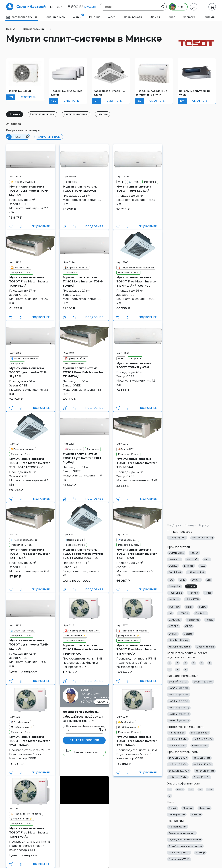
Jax (209, 580)
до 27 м (203, 682)
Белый (173, 808)
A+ (191, 789)
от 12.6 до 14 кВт (205, 771)
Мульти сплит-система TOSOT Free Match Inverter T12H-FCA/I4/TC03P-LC (137, 282)
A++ (210, 789)
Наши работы (133, 17)
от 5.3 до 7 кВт (202, 758)
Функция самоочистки (182, 833)
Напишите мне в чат (83, 752)
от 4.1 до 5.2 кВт (178, 758)
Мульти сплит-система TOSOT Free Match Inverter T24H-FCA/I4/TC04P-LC (83, 554)
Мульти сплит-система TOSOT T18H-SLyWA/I (134, 365)
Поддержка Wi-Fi (179, 859)
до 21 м (178, 682)
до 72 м (179, 708)
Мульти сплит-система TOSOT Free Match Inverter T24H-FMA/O (30, 741)
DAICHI (196, 580)
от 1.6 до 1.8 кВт (200, 733)
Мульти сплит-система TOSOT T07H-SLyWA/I (80, 189)
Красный (205, 808)
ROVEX (194, 553)
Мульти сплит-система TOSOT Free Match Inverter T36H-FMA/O (30, 833)
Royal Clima (175, 593)
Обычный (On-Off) (202, 538)
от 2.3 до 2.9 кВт (203, 739)
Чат (175, 7)
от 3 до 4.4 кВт (177, 746)
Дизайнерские (205, 647)
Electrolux (201, 613)
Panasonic (193, 620)
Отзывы (155, 17)
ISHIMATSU (192, 599)
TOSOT (191, 586)
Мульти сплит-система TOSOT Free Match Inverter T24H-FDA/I (137, 554)
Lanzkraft (192, 559)
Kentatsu (174, 599)
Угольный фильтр (179, 853)
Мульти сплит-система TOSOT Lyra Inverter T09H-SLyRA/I (83, 282)
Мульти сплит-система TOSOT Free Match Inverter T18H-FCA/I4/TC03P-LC (30, 463)
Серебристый (177, 815)
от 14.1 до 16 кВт (178, 777)
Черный (188, 808)
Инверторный (177, 538)
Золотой (196, 815)
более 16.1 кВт (202, 777)
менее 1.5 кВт (177, 733)
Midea (208, 593)
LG (170, 613)
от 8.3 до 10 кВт (202, 764)
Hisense (193, 593)
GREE (189, 626)
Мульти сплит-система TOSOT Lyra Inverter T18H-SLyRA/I (82, 458)
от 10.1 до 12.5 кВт (179, 771)
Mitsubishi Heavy (179, 640)
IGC (171, 580)
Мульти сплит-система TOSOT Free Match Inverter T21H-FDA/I (30, 554)
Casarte (188, 634)
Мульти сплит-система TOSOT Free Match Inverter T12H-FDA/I (83, 372)
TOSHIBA (174, 607)
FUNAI (203, 607)
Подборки (174, 525)
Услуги (112, 17)
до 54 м (179, 701)
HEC (207, 559)
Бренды (190, 525)
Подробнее (41, 226)
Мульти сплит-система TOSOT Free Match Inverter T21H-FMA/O (137, 741)
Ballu (182, 580)
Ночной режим (178, 827)
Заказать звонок (84, 740)
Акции (78, 16)
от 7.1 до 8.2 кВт (178, 764)
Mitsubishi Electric (179, 647)
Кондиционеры (55, 17)
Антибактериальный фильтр (185, 846)
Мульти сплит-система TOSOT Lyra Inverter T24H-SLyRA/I (29, 645)
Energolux (175, 586)
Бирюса (189, 566)
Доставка (189, 17)
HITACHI (184, 613)
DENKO (173, 566)
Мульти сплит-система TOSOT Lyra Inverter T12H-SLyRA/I (29, 372)
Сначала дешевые (44, 114)
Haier (189, 607)
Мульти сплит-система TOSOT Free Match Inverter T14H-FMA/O (83, 649)
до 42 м (179, 695)
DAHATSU (175, 559)
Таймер (200, 853)
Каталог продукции (22, 17)
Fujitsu (210, 620)
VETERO (174, 626)
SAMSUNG (175, 620)
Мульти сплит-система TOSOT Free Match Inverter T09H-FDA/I (30, 282)
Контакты (209, 17)
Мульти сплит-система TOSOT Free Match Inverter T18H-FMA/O (137, 649)
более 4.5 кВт (200, 746)
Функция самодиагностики (185, 840)
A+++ (180, 789)
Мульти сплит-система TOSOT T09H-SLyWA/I (134, 189)
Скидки (105, 114)
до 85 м (179, 714)
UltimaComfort (196, 572)
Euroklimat (175, 572)
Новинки (15, 114)
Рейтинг (95, 17)
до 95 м (179, 720)
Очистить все (48, 137)
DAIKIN (173, 634)
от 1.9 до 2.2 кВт (178, 739)
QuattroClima (176, 553)
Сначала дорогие (78, 114)
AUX (202, 566)
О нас (171, 17)
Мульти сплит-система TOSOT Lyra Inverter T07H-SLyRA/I (29, 191)
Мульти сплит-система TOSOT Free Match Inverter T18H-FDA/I (137, 463)
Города (204, 525)
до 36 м (179, 688)
